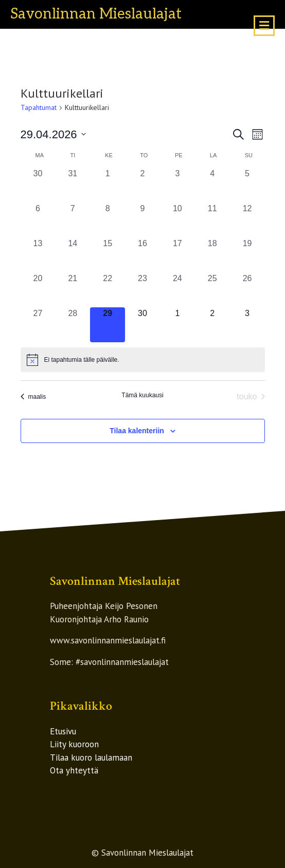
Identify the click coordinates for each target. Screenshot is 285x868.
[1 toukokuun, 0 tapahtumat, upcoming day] (177, 325)
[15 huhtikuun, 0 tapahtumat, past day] (108, 255)
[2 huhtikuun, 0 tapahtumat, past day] (142, 185)
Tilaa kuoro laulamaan (91, 758)
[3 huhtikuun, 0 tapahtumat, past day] (177, 185)
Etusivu (63, 731)
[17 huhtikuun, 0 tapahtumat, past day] (177, 255)
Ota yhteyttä (74, 770)
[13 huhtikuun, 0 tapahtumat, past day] (38, 255)
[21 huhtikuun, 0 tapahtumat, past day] (73, 290)
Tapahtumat (39, 107)
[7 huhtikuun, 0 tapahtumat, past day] (73, 220)
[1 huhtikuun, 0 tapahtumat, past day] (108, 185)
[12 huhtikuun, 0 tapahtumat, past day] (247, 220)
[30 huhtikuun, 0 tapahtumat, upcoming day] (142, 325)
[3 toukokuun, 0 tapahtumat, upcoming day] (247, 325)
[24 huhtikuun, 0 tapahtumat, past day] (177, 290)
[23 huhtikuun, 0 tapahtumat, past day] (142, 290)
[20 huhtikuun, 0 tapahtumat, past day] (38, 290)
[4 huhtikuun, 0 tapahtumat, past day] (212, 185)
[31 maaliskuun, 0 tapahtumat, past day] (73, 185)
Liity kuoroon (74, 744)
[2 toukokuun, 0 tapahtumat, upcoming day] (212, 325)
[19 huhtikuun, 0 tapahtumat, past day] (247, 255)
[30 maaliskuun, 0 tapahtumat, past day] (38, 185)
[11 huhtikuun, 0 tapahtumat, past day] (212, 220)
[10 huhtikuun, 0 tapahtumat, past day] (177, 220)
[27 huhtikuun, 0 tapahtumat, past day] (38, 325)
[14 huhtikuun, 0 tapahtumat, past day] (73, 255)
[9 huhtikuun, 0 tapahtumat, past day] (142, 220)
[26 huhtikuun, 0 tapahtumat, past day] (247, 290)
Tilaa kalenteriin (137, 431)
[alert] (143, 360)
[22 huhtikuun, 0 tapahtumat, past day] (108, 290)
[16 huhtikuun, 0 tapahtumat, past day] (142, 255)
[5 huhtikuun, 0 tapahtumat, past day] (247, 185)
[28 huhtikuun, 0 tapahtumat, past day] (73, 325)
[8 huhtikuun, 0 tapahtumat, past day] (108, 220)
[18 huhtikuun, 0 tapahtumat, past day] (212, 255)
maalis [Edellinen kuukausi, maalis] (33, 397)
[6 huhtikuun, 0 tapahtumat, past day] (38, 220)
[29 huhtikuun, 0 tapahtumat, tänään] (108, 325)
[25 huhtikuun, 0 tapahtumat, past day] (212, 290)
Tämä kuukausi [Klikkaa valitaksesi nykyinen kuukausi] (142, 395)
